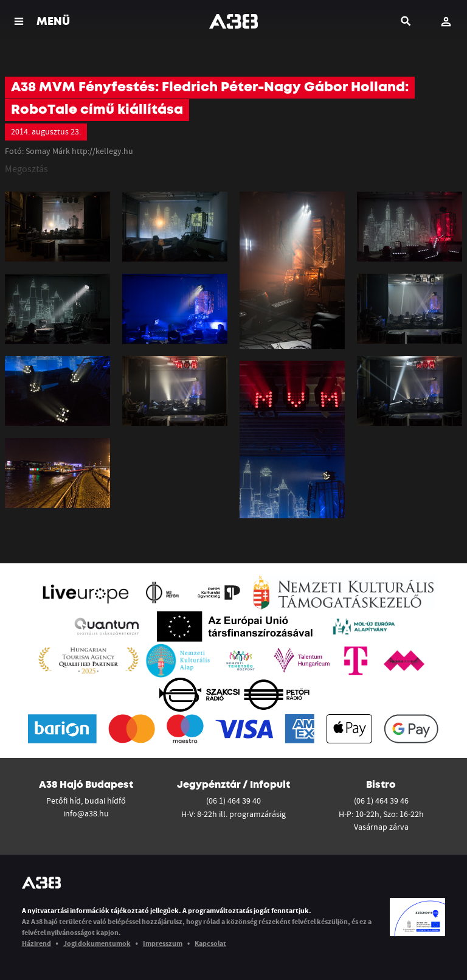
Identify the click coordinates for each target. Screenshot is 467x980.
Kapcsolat (210, 943)
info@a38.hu (86, 813)
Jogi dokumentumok (97, 943)
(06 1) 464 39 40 (233, 801)
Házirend (36, 943)
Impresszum (163, 943)
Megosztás (26, 169)
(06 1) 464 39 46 (381, 801)
